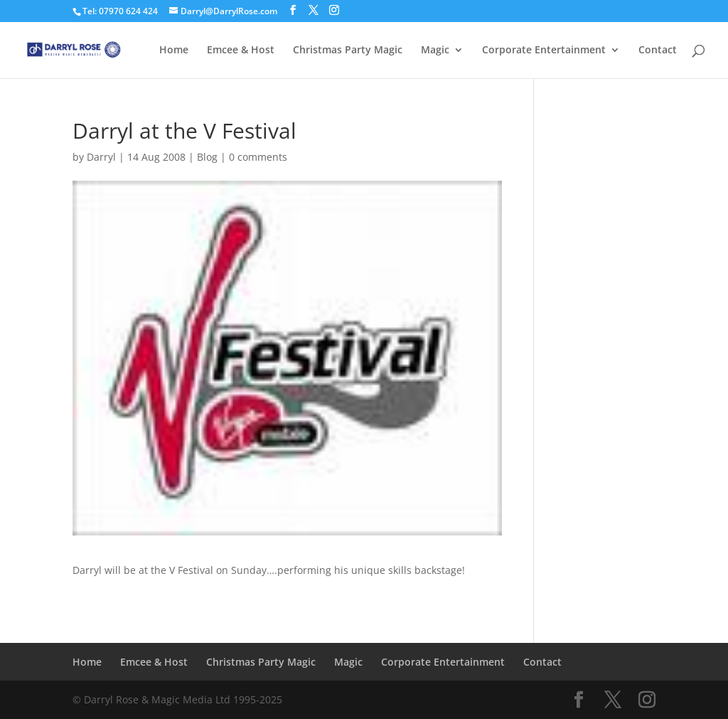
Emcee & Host (241, 50)
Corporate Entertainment (544, 50)
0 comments (258, 157)
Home (174, 50)
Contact (658, 50)
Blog (207, 157)
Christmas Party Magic (348, 50)
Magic (435, 50)
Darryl (101, 157)
